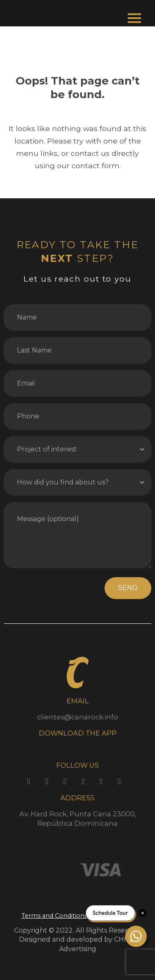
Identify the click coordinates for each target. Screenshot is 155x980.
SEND (128, 588)
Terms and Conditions (54, 916)
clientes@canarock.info (78, 717)
